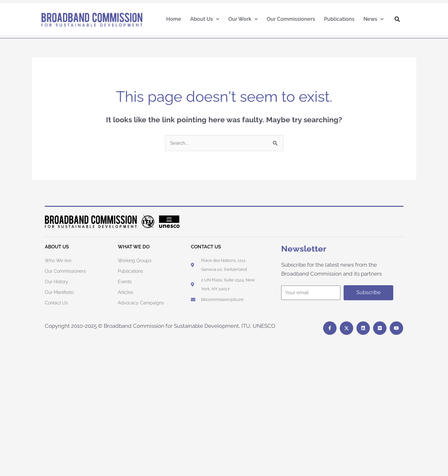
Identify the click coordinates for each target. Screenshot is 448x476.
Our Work (243, 19)
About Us (205, 19)
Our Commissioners (291, 19)
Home (174, 19)
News (374, 19)
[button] (397, 19)
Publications (339, 19)
